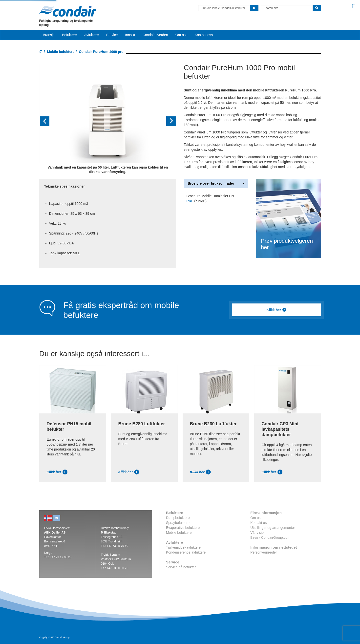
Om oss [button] (181, 35)
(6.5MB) (196, 201)
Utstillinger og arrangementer (273, 528)
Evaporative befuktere (183, 528)
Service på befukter (181, 567)
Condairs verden (155, 35)
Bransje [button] (49, 35)
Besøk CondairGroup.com (270, 537)
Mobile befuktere (61, 52)
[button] (50, 121)
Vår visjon (258, 533)
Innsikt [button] (130, 35)
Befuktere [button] (69, 35)
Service (112, 35)
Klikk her (276, 310)
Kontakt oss (204, 35)
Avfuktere (92, 35)
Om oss (256, 518)
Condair (68, 11)
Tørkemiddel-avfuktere (183, 547)
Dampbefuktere (178, 518)
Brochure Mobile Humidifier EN (210, 196)
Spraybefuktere (178, 523)
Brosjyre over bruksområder (216, 183)
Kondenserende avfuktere (186, 552)
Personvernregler (264, 552)
